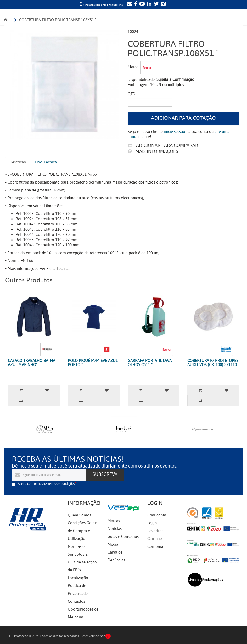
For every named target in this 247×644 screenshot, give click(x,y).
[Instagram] (163, 4)
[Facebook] (135, 4)
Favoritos (155, 531)
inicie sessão (175, 132)
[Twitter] (156, 4)
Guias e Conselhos (123, 537)
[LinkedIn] (149, 4)
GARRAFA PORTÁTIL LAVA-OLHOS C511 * (150, 363)
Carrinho (155, 539)
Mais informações (153, 151)
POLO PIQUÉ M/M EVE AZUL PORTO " (93, 363)
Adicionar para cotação (183, 118)
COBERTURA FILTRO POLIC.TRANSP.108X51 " (58, 20)
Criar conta (157, 515)
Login (152, 523)
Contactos (76, 601)
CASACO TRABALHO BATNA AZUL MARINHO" (32, 363)
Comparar (156, 546)
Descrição (18, 162)
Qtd (131, 94)
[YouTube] (141, 4)
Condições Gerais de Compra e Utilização (83, 531)
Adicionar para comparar (163, 145)
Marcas (114, 521)
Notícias (115, 529)
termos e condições (61, 484)
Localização (78, 578)
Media (113, 544)
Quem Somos (79, 515)
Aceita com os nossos (46, 484)
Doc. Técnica (46, 162)
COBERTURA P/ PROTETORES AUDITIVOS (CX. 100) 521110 (213, 363)
